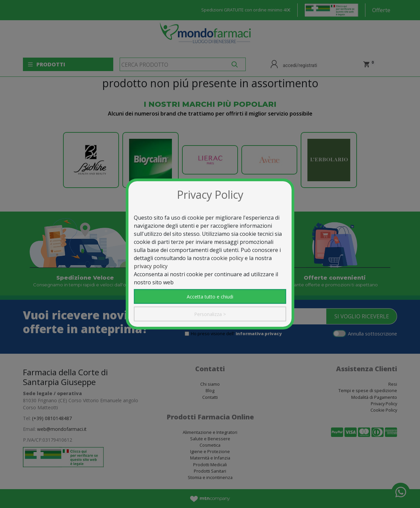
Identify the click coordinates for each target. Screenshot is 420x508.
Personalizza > (210, 314)
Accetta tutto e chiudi (210, 297)
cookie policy (227, 258)
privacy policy (151, 266)
